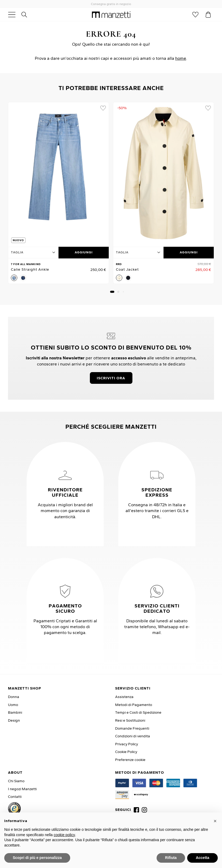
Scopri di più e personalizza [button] (37, 858)
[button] (112, 292)
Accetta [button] (202, 858)
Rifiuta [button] (171, 858)
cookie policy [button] (64, 835)
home (181, 58)
